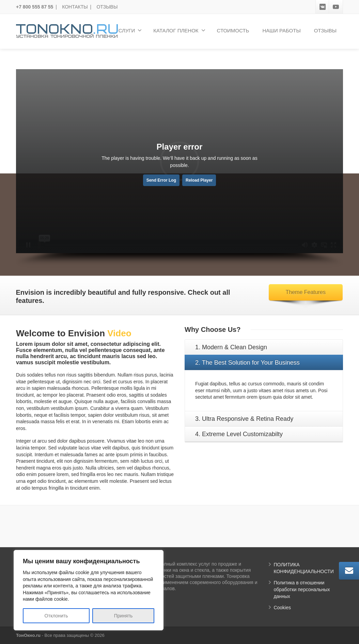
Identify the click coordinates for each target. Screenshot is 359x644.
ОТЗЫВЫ (107, 7)
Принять (123, 616)
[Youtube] (336, 7)
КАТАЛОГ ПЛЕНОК (179, 30)
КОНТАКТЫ (75, 7)
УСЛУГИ (128, 30)
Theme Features (306, 292)
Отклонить (56, 616)
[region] (89, 590)
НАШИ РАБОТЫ (281, 30)
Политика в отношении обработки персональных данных (302, 589)
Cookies (282, 608)
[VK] (323, 7)
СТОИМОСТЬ (233, 30)
